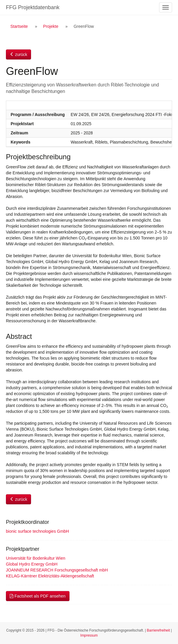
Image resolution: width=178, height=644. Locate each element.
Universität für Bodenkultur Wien (36, 558)
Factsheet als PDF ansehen (38, 596)
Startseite (19, 26)
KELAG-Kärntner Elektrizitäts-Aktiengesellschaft (50, 576)
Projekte (51, 26)
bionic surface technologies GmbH (37, 531)
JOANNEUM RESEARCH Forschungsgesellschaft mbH (57, 570)
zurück (18, 54)
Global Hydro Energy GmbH (32, 564)
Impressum (89, 635)
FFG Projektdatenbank (33, 7)
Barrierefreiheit (158, 630)
